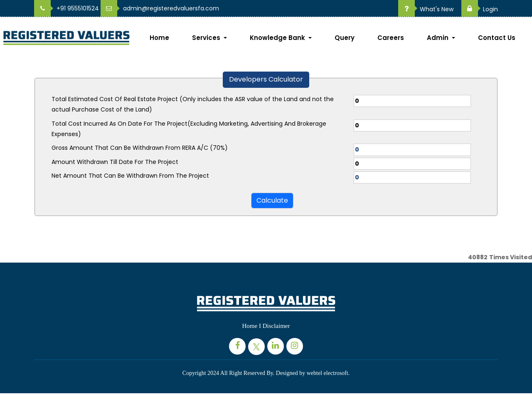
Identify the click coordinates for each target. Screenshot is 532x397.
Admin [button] (438, 38)
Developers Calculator (266, 79)
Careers (391, 38)
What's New (426, 9)
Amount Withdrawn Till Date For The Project (115, 162)
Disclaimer (276, 326)
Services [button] (207, 38)
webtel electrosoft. (328, 373)
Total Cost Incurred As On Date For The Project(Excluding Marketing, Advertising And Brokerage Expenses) (189, 129)
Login (480, 9)
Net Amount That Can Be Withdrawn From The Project (130, 176)
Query (345, 38)
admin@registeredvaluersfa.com (160, 8)
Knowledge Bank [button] (278, 38)
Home (159, 38)
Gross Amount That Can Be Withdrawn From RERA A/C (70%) (140, 148)
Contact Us (497, 38)
